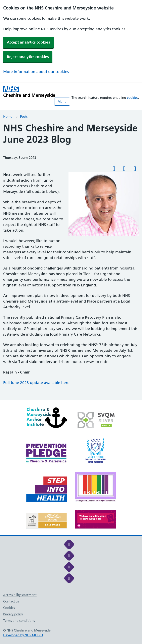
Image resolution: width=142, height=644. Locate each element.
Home (8, 117)
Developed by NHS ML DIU (23, 635)
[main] (71, 261)
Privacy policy (13, 614)
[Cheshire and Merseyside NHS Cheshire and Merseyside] (29, 92)
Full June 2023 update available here (36, 383)
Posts (24, 117)
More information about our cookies (36, 72)
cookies (132, 98)
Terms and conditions (19, 621)
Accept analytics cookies (28, 42)
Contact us (11, 601)
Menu (62, 102)
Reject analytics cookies (28, 57)
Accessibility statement (20, 595)
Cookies (9, 608)
